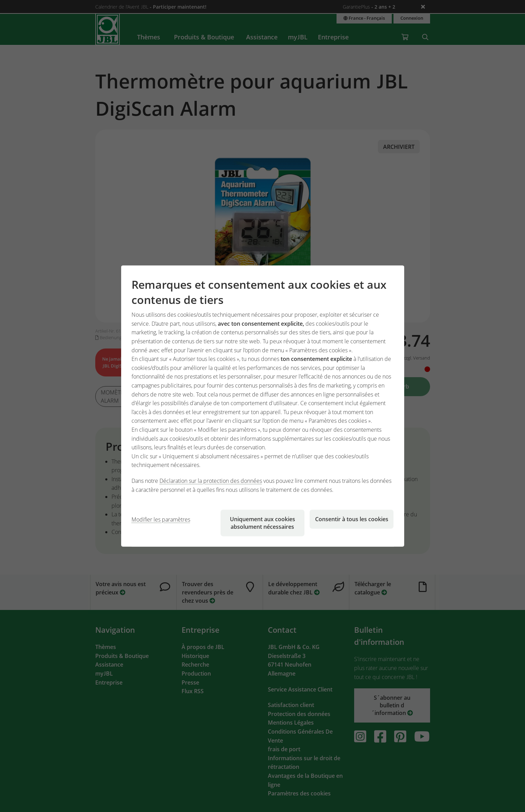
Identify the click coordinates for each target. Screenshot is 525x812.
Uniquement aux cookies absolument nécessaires (262, 523)
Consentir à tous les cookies (352, 519)
